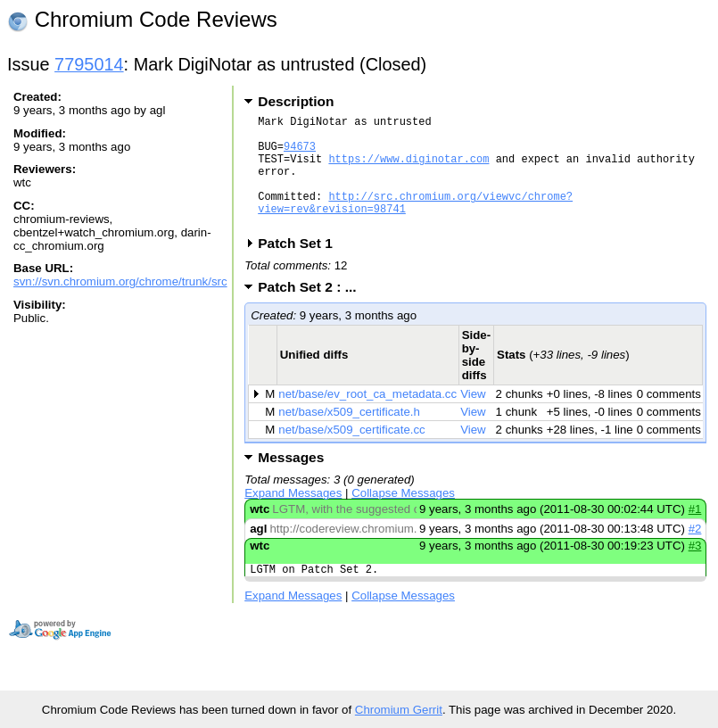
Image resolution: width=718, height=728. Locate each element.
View (473, 418)
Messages (291, 481)
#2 (695, 553)
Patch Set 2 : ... (313, 311)
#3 (695, 570)
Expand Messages (293, 517)
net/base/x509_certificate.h (349, 436)
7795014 (89, 64)
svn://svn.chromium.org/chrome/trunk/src (120, 281)
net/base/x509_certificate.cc (351, 454)
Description (296, 101)
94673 (300, 154)
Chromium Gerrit (399, 710)
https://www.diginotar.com (409, 169)
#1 (695, 533)
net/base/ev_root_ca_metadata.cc (367, 418)
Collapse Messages (403, 517)
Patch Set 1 (301, 267)
